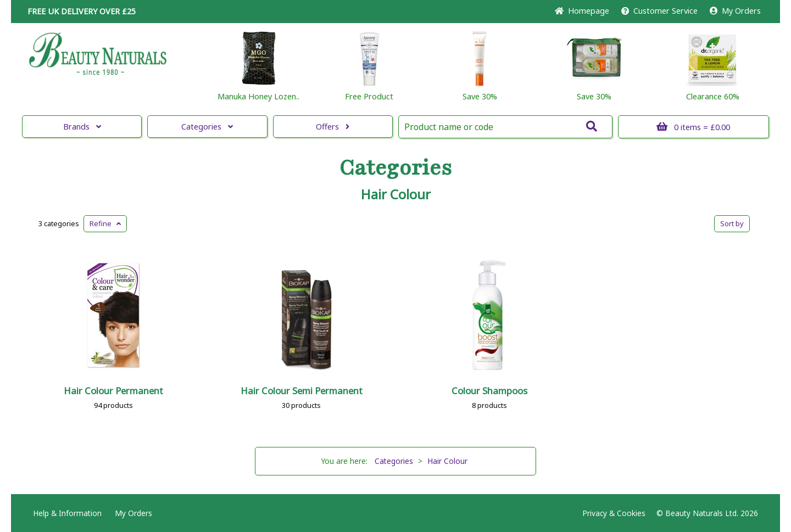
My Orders (735, 11)
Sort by (732, 223)
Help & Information (67, 513)
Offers (333, 127)
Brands (82, 127)
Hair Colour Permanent (113, 391)
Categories (207, 127)
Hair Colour (396, 194)
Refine (105, 223)
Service (659, 11)
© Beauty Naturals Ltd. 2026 (707, 513)
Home (582, 11)
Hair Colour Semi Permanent (302, 391)
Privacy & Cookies (614, 513)
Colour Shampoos (489, 391)
